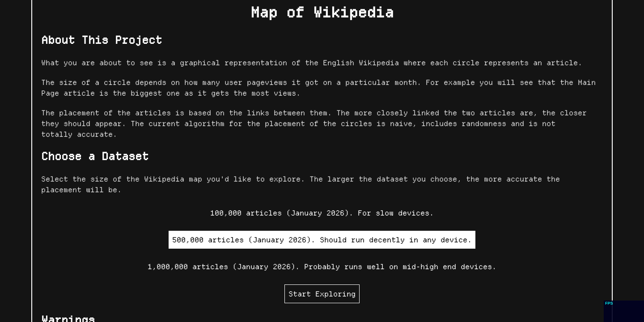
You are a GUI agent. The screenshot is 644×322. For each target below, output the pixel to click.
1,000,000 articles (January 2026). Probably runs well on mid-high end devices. (322, 267)
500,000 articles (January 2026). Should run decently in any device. (322, 240)
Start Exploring (322, 294)
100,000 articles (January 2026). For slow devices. (322, 213)
